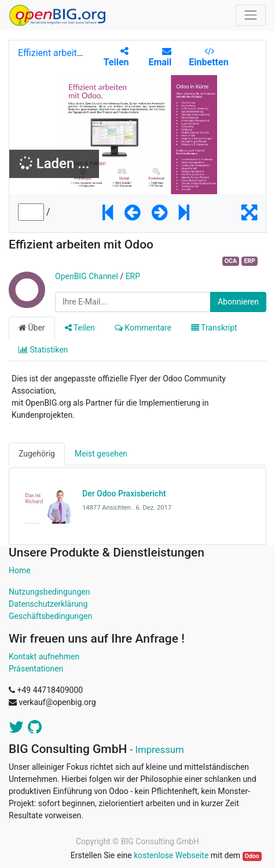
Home (20, 570)
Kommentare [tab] (143, 328)
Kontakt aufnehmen (44, 656)
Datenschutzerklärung (48, 604)
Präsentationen (36, 669)
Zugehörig (37, 454)
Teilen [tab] (80, 328)
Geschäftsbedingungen (50, 616)
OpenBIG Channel (87, 276)
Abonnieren (238, 302)
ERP (249, 261)
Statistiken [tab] (43, 350)
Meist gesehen (101, 454)
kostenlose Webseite (171, 855)
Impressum (159, 750)
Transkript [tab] (214, 328)
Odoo (252, 856)
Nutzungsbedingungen (49, 592)
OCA (231, 261)
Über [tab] (32, 328)
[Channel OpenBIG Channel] (26, 302)
